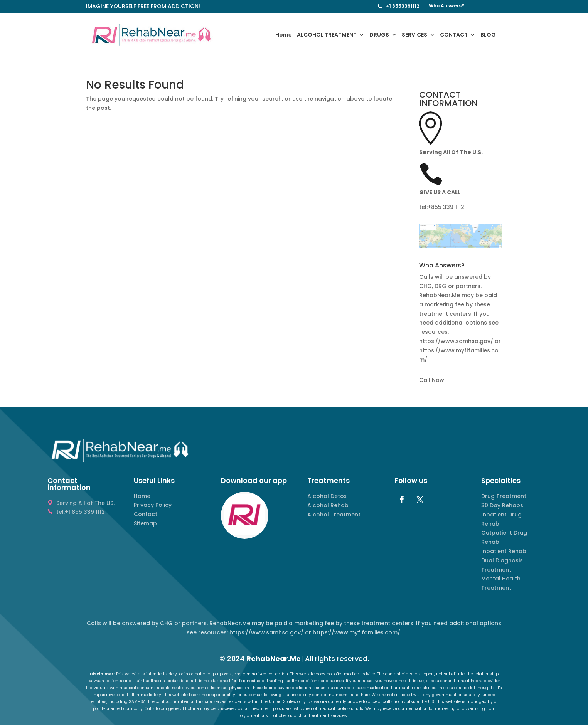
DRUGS (379, 35)
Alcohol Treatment (334, 515)
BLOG (488, 35)
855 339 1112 (448, 207)
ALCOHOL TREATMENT (327, 35)
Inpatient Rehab (504, 551)
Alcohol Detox (327, 496)
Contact (146, 514)
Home (284, 35)
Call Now (432, 380)
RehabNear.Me (274, 659)
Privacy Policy (153, 505)
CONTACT (454, 35)
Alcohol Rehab (328, 505)
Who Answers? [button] (442, 266)
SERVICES (414, 35)
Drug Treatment (504, 496)
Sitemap (145, 523)
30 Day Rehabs (502, 505)
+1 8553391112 (403, 6)
